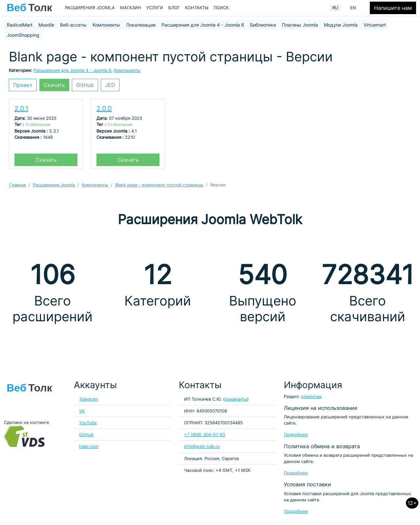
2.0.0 (104, 109)
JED (110, 85)
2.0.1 (21, 109)
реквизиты (236, 399)
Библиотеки (263, 25)
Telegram (88, 399)
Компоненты (106, 25)
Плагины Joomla (300, 25)
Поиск (221, 8)
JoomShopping (23, 35)
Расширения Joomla (90, 8)
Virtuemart (375, 25)
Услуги (155, 8)
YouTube (88, 423)
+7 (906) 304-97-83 (205, 435)
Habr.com (89, 446)
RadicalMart (20, 25)
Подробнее (296, 435)
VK (82, 411)
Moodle (46, 25)
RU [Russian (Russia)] (335, 8)
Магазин (131, 8)
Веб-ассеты (73, 25)
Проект (23, 85)
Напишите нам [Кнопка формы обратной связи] (393, 8)
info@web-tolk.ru (202, 446)
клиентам (311, 397)
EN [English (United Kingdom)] (353, 8)
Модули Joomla (341, 25)
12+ (412, 503)
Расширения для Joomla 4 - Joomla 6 (203, 25)
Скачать (54, 85)
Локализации (141, 25)
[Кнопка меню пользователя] (366, 8)
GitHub (85, 85)
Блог (174, 8)
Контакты (197, 8)
